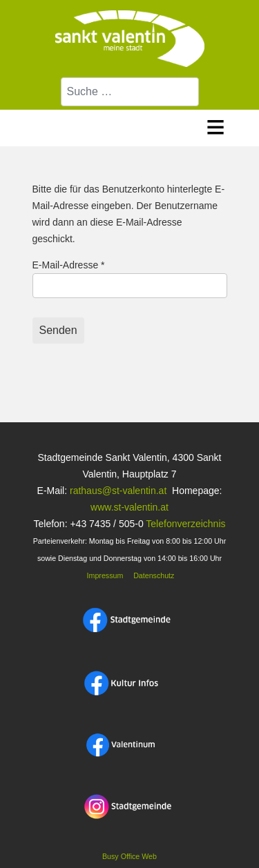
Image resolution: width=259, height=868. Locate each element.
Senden (58, 330)
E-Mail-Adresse (69, 265)
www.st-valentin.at (129, 507)
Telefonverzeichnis (185, 524)
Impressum (104, 575)
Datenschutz (154, 575)
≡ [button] (216, 125)
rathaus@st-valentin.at (117, 491)
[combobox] (130, 92)
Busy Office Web (129, 856)
